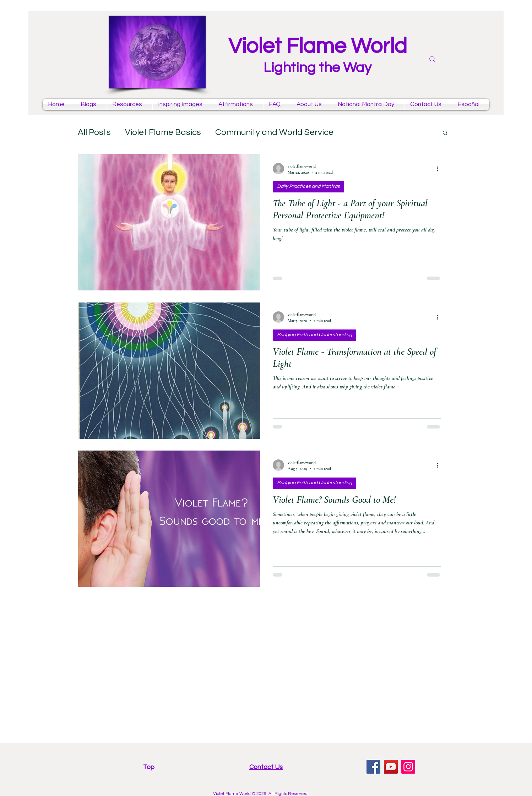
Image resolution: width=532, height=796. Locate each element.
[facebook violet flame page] (373, 767)
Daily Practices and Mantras (308, 186)
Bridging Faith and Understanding (314, 335)
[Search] (433, 59)
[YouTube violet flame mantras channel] (391, 767)
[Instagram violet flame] (408, 767)
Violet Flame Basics (163, 132)
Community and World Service (274, 132)
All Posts (94, 132)
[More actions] (440, 169)
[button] (445, 133)
